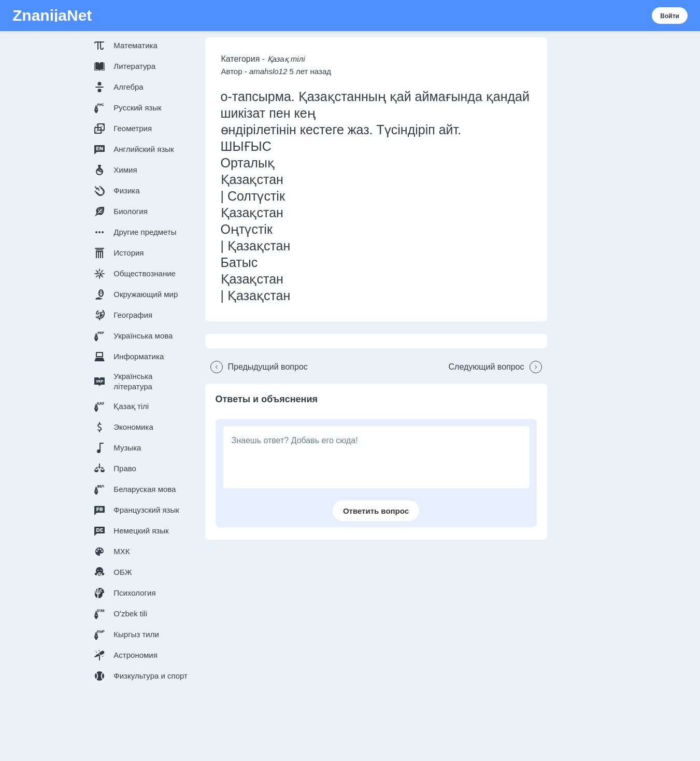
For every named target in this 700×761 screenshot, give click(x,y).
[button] (143, 46)
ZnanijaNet (52, 16)
